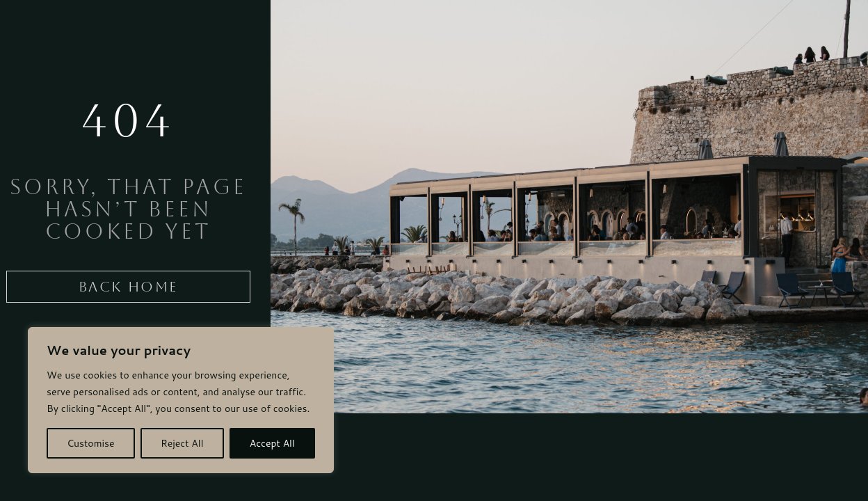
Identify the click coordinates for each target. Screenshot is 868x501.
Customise (90, 443)
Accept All (272, 443)
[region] (181, 400)
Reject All (182, 443)
